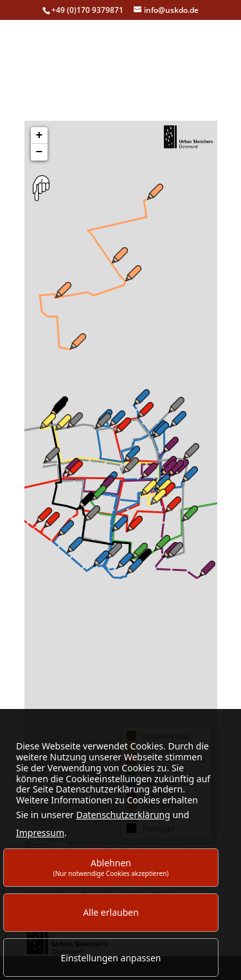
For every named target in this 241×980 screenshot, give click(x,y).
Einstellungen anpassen (111, 958)
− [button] (40, 156)
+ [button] (40, 139)
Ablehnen (111, 867)
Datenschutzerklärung (123, 815)
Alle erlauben (111, 912)
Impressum (40, 833)
